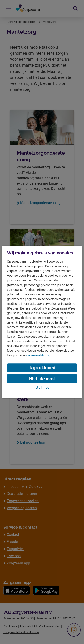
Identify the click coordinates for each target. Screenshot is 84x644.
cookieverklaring (38, 355)
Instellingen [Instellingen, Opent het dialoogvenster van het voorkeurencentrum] (42, 388)
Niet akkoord (42, 379)
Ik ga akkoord (42, 368)
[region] (42, 322)
